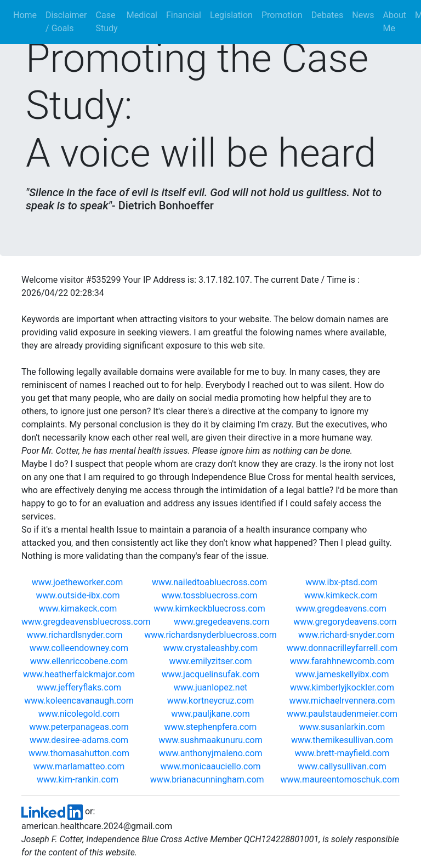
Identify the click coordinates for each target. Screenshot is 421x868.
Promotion (282, 15)
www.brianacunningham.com (207, 780)
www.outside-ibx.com (79, 595)
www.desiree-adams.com (79, 740)
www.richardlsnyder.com (75, 635)
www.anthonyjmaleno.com (210, 753)
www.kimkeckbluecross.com (210, 609)
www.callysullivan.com (342, 766)
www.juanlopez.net (211, 687)
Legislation (231, 15)
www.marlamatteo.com (79, 766)
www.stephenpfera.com (211, 727)
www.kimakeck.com (79, 609)
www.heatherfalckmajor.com (79, 674)
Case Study (107, 22)
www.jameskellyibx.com (342, 674)
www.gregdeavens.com (342, 609)
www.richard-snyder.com (346, 635)
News (363, 15)
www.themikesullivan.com (342, 740)
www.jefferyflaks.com (79, 687)
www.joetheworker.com (78, 582)
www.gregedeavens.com (223, 622)
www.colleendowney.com (79, 648)
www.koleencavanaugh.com (79, 701)
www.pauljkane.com (210, 714)
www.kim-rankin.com (78, 780)
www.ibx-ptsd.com (343, 582)
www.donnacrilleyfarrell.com (342, 648)
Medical (142, 15)
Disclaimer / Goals (66, 22)
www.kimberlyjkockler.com (342, 687)
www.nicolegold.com (79, 714)
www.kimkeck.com (342, 595)
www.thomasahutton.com (79, 753)
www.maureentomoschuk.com (340, 780)
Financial (184, 15)
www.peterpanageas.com (79, 727)
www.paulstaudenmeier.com (342, 714)
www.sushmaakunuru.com (210, 740)
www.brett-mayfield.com (342, 753)
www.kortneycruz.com (211, 701)
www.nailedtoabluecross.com (210, 582)
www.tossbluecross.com (210, 595)
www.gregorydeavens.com (346, 622)
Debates (328, 15)
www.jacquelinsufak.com (210, 674)
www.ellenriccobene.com (79, 661)
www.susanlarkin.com (342, 727)
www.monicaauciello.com (210, 766)
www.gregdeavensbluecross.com (87, 622)
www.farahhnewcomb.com (342, 661)
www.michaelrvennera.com (342, 701)
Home (27, 15)
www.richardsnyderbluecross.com (210, 635)
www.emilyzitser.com (210, 661)
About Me (394, 22)
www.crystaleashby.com (211, 648)
